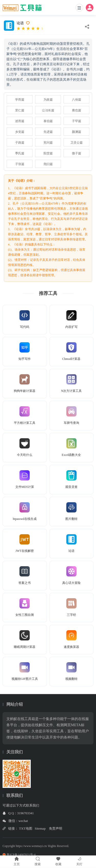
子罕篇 (77, 121)
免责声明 (56, 828)
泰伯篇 (48, 121)
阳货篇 (48, 153)
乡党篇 (20, 132)
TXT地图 (25, 828)
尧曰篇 (48, 164)
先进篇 (48, 132)
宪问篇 (48, 143)
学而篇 (20, 100)
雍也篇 (77, 110)
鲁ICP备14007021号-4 (19, 855)
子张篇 (20, 164)
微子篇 (77, 153)
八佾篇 (77, 100)
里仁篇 (20, 110)
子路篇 (20, 143)
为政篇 (48, 100)
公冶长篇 (48, 110)
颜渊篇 (77, 132)
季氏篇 (20, 153)
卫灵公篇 (77, 143)
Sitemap (40, 828)
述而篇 (20, 121)
